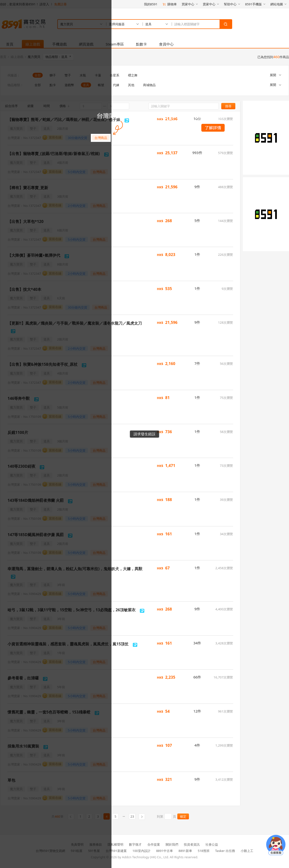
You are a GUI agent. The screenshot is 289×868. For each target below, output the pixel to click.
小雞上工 (247, 851)
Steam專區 (115, 44)
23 (132, 816)
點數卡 (141, 44)
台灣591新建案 (116, 851)
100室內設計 (141, 851)
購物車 (170, 4)
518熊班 (204, 851)
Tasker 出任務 (225, 851)
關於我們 (172, 844)
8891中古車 (165, 851)
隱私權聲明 (115, 844)
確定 (183, 816)
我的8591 (151, 4)
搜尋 (228, 106)
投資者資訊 (192, 844)
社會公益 (212, 844)
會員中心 (166, 44)
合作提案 (154, 844)
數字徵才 (135, 844)
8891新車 (185, 851)
